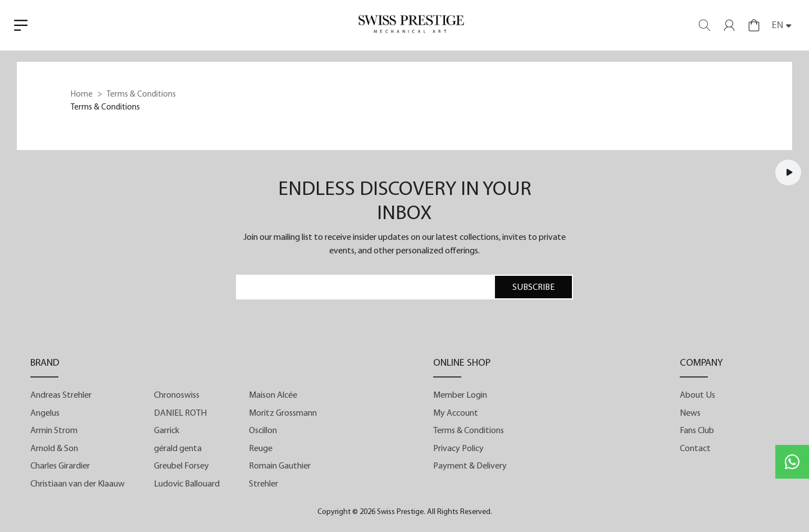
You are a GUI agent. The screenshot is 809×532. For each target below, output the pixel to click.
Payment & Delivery (470, 466)
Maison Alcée (273, 395)
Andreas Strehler (61, 395)
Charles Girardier (60, 466)
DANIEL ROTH (180, 413)
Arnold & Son (54, 449)
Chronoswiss (177, 395)
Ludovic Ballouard (187, 484)
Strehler (263, 484)
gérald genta (178, 449)
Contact (695, 449)
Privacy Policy (458, 449)
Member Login (460, 395)
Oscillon (263, 431)
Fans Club (697, 431)
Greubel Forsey (181, 466)
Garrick (167, 431)
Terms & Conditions (469, 431)
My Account (456, 413)
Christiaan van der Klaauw (78, 484)
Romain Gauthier (280, 466)
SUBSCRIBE (533, 288)
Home (82, 95)
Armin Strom (54, 431)
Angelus (45, 413)
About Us (697, 395)
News (690, 413)
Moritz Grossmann (283, 413)
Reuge (261, 449)
